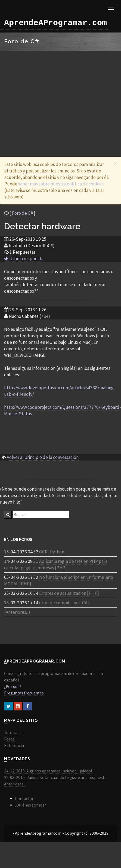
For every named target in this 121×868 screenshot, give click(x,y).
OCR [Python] (52, 552)
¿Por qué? (13, 686)
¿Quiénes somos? (30, 805)
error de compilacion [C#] (64, 603)
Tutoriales (13, 732)
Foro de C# (22, 213)
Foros (9, 739)
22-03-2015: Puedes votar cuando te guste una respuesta (55, 777)
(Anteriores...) (17, 612)
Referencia (14, 745)
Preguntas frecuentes (24, 693)
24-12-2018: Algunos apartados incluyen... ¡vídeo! (48, 771)
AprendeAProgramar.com (55, 23)
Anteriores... (15, 784)
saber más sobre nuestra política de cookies (61, 184)
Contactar (24, 799)
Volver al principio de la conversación (43, 457)
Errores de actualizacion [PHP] (69, 593)
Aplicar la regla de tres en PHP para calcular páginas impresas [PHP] (56, 564)
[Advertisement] (51, 97)
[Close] (115, 163)
